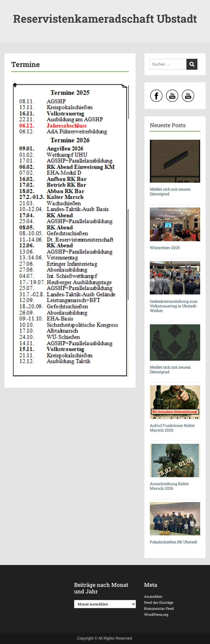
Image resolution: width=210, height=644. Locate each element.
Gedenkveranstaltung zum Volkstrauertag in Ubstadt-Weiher (174, 306)
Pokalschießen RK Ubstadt (173, 542)
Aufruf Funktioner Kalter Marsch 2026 (172, 428)
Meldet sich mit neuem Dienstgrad (170, 191)
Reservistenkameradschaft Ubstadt (105, 18)
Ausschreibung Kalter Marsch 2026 (169, 486)
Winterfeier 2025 (165, 248)
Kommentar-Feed (159, 608)
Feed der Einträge (159, 602)
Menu (10, 9)
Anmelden (153, 596)
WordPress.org (156, 614)
